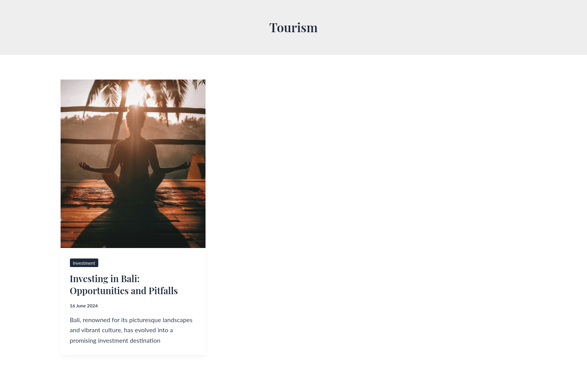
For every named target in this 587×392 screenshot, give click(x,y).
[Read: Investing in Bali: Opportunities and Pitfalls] (133, 164)
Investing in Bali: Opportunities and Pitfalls (125, 284)
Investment (84, 263)
